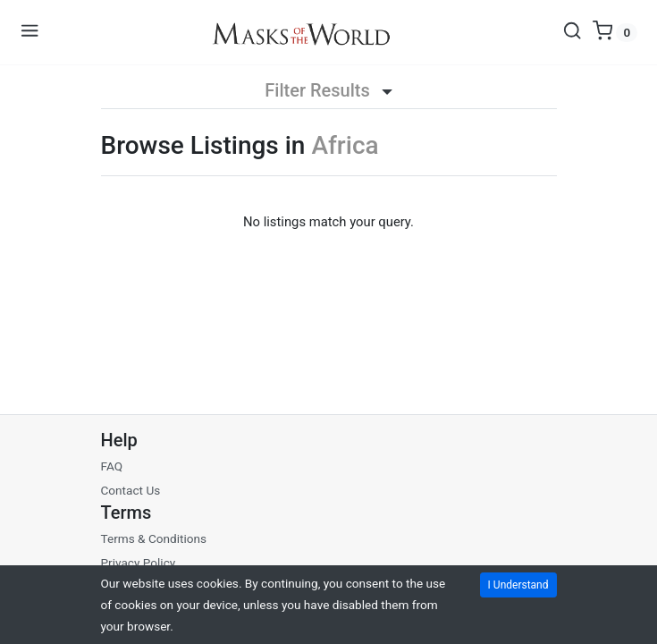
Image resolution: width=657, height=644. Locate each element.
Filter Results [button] (328, 90)
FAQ (112, 466)
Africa (345, 145)
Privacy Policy (139, 563)
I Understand (518, 585)
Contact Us (131, 490)
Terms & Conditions (154, 538)
